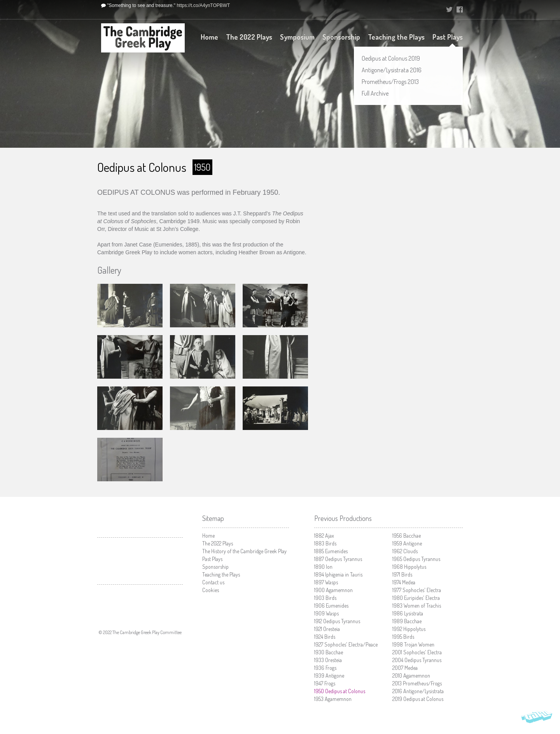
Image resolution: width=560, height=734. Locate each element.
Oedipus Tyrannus (338, 559)
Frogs (325, 668)
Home (209, 37)
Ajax (324, 536)
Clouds (405, 551)
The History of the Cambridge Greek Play (244, 551)
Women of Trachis (417, 606)
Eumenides (331, 551)
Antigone (329, 675)
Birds (325, 543)
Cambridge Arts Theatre (140, 561)
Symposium (297, 37)
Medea (404, 582)
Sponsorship (341, 37)
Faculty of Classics (140, 601)
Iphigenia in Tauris (338, 574)
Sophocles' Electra (417, 590)
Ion (323, 567)
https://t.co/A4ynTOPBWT (203, 5)
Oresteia (327, 629)
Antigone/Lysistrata (418, 691)
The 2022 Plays (249, 37)
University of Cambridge (418, 10)
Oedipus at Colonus (340, 691)
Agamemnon (333, 590)
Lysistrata (408, 613)
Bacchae (329, 652)
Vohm (537, 718)
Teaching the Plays (396, 37)
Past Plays (448, 37)
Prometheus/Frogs (417, 683)
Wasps (326, 582)
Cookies (211, 590)
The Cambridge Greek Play (143, 38)
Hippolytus (409, 567)
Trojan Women (413, 644)
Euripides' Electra (416, 598)
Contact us (213, 582)
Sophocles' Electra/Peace (346, 644)
